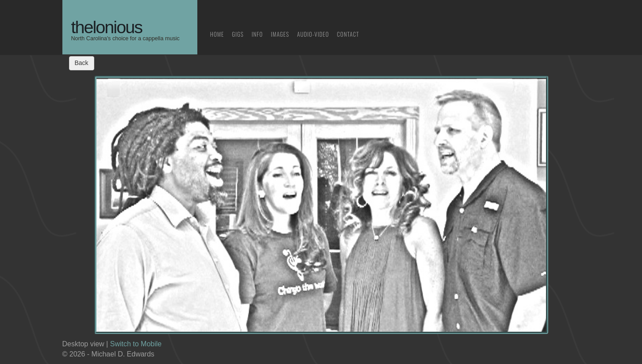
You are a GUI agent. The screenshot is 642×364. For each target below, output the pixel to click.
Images (280, 34)
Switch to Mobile (136, 344)
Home (217, 34)
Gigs (238, 34)
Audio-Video (313, 34)
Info (258, 34)
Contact (348, 34)
